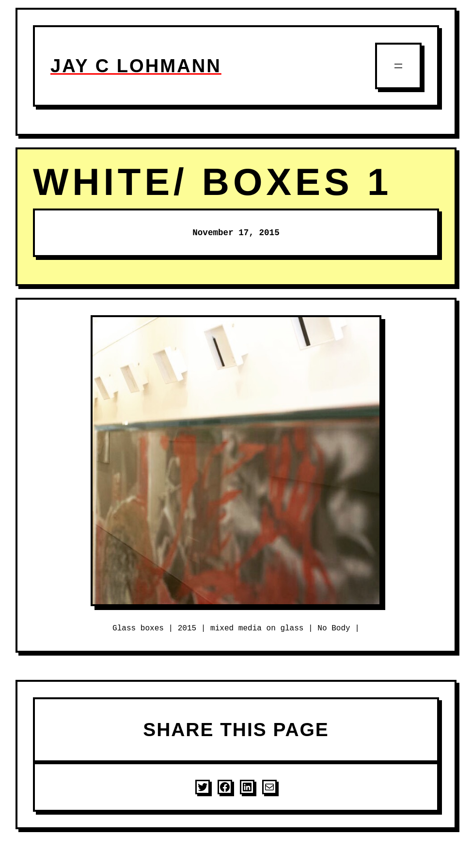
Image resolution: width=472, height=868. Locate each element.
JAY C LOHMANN (136, 66)
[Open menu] (398, 66)
